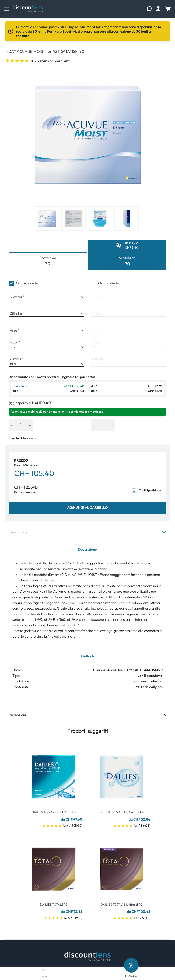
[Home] (44, 970)
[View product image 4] (126, 218)
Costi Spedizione (146, 490)
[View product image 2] (73, 218)
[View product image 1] (47, 218)
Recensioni (87, 715)
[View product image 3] (100, 218)
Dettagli (88, 656)
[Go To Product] (54, 774)
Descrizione (87, 532)
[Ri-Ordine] (131, 965)
